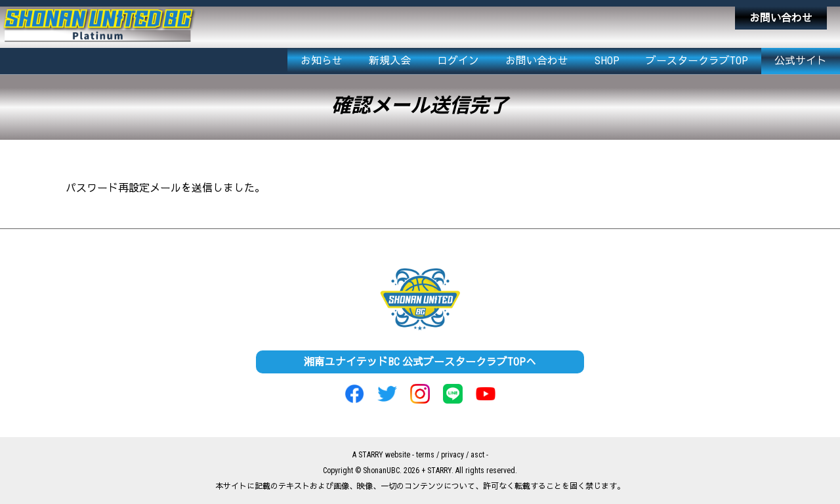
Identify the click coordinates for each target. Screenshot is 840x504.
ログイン (458, 61)
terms (425, 455)
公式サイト (801, 61)
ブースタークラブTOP (697, 61)
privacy (452, 455)
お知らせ (322, 61)
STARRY (371, 455)
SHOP (607, 61)
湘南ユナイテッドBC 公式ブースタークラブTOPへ (420, 362)
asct (477, 455)
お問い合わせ (781, 18)
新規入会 (390, 61)
